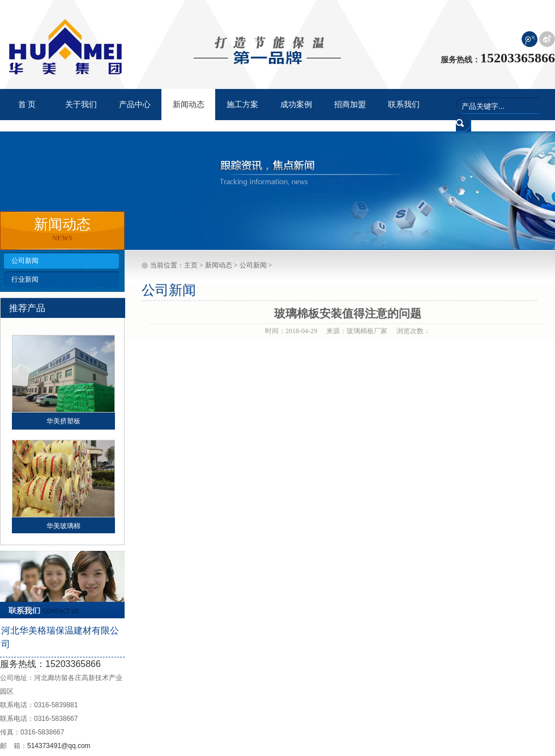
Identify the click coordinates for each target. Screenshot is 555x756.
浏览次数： (413, 331)
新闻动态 (219, 265)
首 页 (27, 105)
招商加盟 (350, 105)
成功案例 (296, 105)
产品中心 (135, 105)
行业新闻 (25, 279)
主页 (191, 265)
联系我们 (404, 105)
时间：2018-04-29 (291, 331)
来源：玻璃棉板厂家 (357, 331)
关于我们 (81, 105)
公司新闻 (25, 261)
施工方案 (242, 105)
